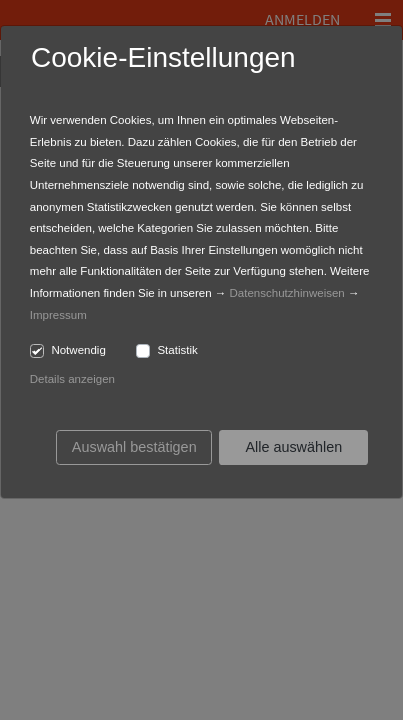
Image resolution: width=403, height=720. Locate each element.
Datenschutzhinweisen (287, 293)
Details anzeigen (72, 379)
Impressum (58, 315)
